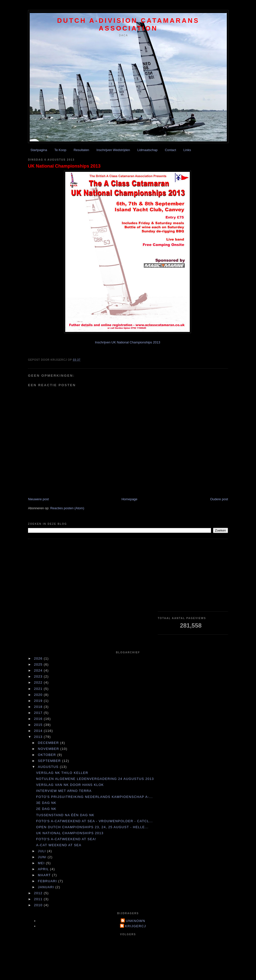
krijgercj (135, 926)
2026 (39, 658)
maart (45, 875)
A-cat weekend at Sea (59, 845)
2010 (39, 905)
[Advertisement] (193, 575)
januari (47, 887)
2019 (39, 701)
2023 (39, 676)
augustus (49, 767)
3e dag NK (46, 803)
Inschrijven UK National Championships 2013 (128, 342)
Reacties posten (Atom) (67, 508)
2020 (39, 695)
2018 (39, 707)
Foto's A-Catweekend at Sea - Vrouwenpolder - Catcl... (94, 821)
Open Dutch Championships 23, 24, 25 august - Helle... (92, 827)
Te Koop (60, 150)
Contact (170, 150)
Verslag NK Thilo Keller (62, 773)
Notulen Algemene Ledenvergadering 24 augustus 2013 (95, 779)
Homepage (129, 499)
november (49, 749)
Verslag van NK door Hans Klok (70, 785)
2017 (39, 713)
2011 (39, 899)
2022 (39, 682)
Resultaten (81, 150)
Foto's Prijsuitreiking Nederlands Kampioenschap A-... (94, 797)
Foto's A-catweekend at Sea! (66, 839)
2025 (39, 664)
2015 (39, 725)
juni (43, 857)
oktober (48, 755)
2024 (39, 670)
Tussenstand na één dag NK (65, 815)
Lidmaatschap (147, 150)
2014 (39, 731)
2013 (39, 737)
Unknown (135, 921)
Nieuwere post (38, 499)
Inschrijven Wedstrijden (113, 150)
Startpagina (39, 150)
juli (43, 851)
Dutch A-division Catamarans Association (128, 24)
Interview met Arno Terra (64, 791)
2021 (39, 689)
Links (187, 150)
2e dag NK (46, 809)
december (49, 743)
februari (48, 881)
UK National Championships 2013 (64, 166)
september (50, 761)
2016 (39, 719)
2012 (39, 893)
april (44, 869)
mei (42, 863)
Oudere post (219, 499)
